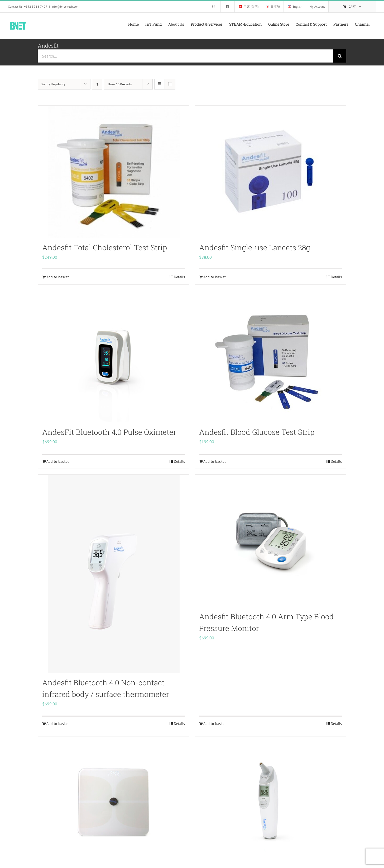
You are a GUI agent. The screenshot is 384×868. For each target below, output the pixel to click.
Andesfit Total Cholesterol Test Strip (105, 247)
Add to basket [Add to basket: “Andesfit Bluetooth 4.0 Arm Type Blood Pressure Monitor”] (215, 724)
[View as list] (170, 84)
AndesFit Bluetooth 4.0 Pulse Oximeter (109, 432)
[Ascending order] (97, 84)
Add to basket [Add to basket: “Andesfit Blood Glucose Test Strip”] (215, 461)
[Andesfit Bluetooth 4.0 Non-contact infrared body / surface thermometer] (114, 574)
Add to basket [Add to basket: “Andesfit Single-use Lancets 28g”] (215, 277)
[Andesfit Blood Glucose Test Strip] (270, 356)
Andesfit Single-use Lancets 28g (255, 247)
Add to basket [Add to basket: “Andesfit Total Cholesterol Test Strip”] (58, 277)
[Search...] (185, 56)
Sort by (53, 84)
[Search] (340, 56)
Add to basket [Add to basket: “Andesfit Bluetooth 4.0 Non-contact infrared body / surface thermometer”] (58, 724)
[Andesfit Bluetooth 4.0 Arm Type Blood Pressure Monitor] (270, 541)
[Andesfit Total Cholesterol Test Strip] (114, 172)
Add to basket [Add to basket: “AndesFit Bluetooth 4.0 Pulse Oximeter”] (58, 461)
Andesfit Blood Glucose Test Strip (257, 432)
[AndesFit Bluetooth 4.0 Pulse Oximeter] (114, 356)
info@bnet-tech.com (65, 6)
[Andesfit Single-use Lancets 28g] (270, 172)
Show (120, 84)
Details (179, 277)
